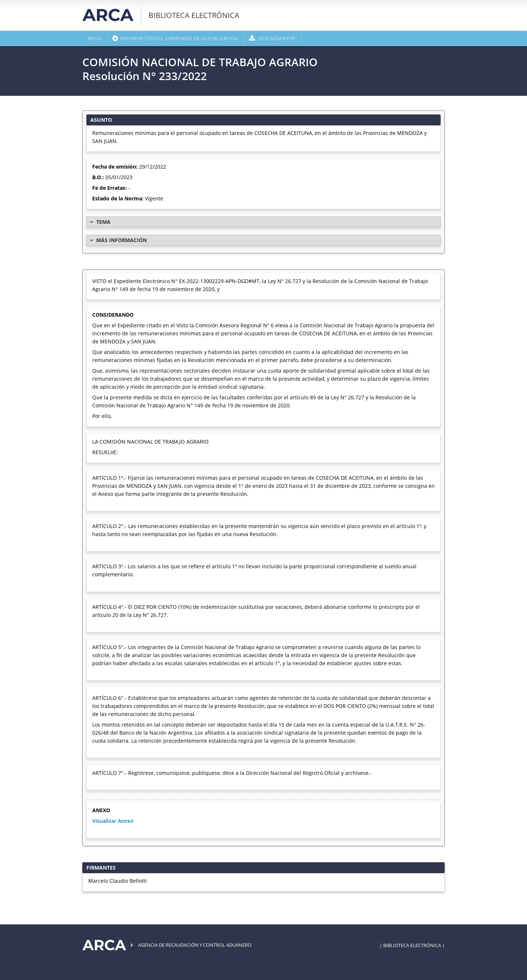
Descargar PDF (277, 38)
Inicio (95, 38)
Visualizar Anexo (113, 821)
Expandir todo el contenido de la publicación (179, 38)
